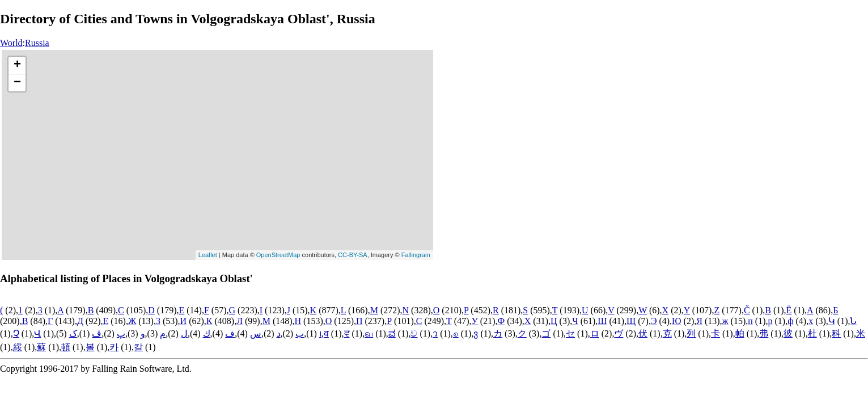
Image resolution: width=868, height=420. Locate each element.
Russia (37, 43)
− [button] (17, 83)
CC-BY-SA (353, 255)
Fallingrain (416, 255)
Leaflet (208, 255)
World (11, 43)
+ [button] (17, 65)
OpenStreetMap (278, 255)
